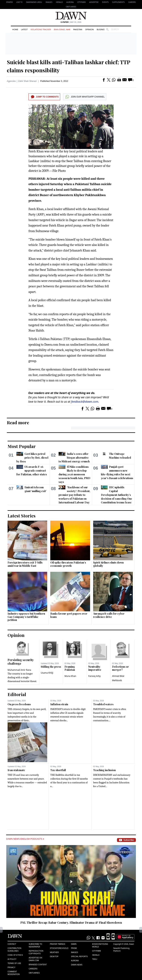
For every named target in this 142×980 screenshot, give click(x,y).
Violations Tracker (41, 29)
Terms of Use (14, 963)
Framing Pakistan (70, 668)
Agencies (11, 81)
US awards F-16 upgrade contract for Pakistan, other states (32, 471)
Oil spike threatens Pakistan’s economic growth (68, 564)
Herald (59, 2)
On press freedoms (19, 704)
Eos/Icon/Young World (100, 945)
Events (105, 2)
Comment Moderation (14, 973)
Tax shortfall (58, 770)
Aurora (70, 2)
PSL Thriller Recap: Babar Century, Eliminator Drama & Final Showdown (71, 923)
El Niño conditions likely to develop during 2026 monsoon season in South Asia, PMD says (74, 474)
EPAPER (9, 2)
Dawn (74, 944)
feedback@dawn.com (85, 402)
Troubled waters (103, 704)
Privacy (11, 967)
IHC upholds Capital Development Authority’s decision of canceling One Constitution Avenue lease (117, 495)
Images (49, 2)
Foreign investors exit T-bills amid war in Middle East (25, 564)
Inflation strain (59, 704)
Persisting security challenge (21, 662)
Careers (132, 2)
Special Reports (79, 957)
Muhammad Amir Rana (19, 670)
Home (15, 29)
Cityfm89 (96, 951)
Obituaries (71, 7)
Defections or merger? (120, 668)
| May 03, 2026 (71, 22)
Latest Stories (22, 516)
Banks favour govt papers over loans (69, 615)
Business (101, 29)
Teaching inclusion (104, 770)
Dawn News (77, 965)
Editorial (17, 694)
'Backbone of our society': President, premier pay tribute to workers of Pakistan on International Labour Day (74, 495)
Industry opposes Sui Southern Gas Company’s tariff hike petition (26, 617)
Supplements (118, 2)
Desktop (54, 957)
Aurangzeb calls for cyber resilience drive (109, 615)
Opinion (89, 29)
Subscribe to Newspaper (35, 945)
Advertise (94, 2)
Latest (24, 29)
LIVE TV (19, 2)
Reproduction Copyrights (36, 952)
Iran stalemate (16, 770)
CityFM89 (82, 2)
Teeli (95, 959)
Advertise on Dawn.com (35, 959)
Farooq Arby (95, 676)
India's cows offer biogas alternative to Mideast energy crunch (74, 458)
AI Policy (12, 959)
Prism (74, 948)
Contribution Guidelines (14, 950)
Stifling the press (51, 667)
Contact (12, 944)
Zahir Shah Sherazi (27, 81)
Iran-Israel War (62, 29)
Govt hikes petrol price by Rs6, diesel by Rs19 (32, 458)
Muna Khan (70, 676)
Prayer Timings (58, 944)
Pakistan (78, 29)
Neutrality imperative (95, 668)
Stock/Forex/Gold (59, 948)
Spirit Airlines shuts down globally (108, 564)
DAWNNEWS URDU (34, 2)
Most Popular (22, 446)
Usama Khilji (47, 673)
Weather (54, 952)
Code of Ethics (15, 955)
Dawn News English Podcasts (25, 839)
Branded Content (38, 965)
